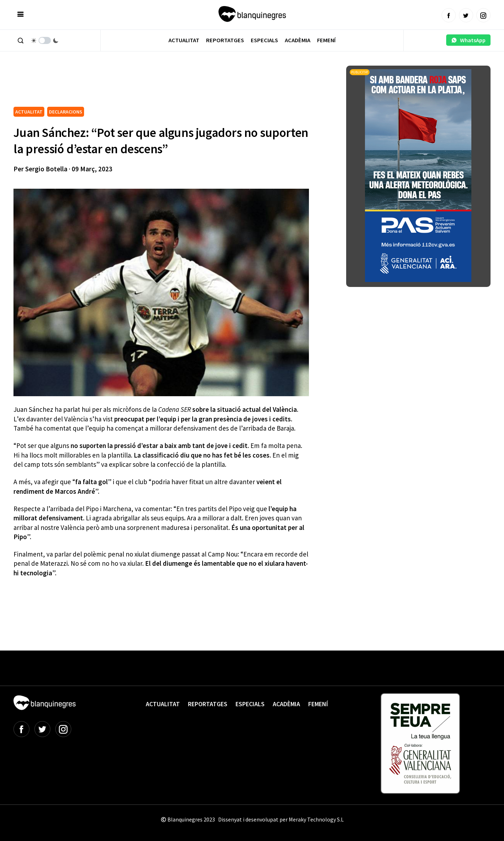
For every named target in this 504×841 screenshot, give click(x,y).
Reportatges (225, 40)
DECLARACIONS (66, 112)
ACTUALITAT (29, 112)
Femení (326, 40)
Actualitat (184, 40)
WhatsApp (468, 40)
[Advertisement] (143, 85)
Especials (264, 40)
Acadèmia (298, 40)
